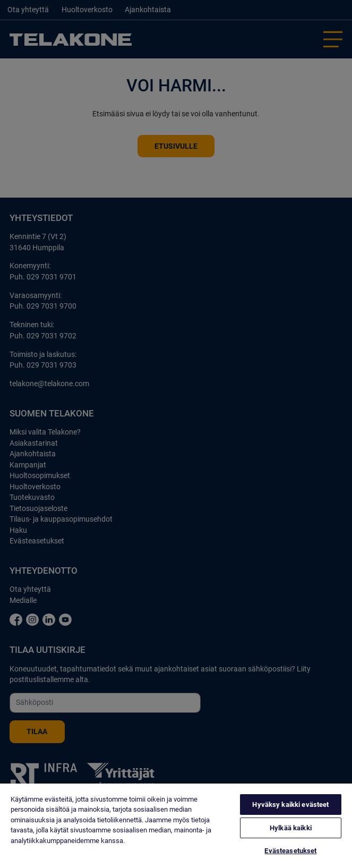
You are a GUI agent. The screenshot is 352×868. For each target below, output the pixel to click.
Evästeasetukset (290, 851)
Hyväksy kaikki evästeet (290, 805)
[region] (176, 826)
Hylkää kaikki (291, 828)
